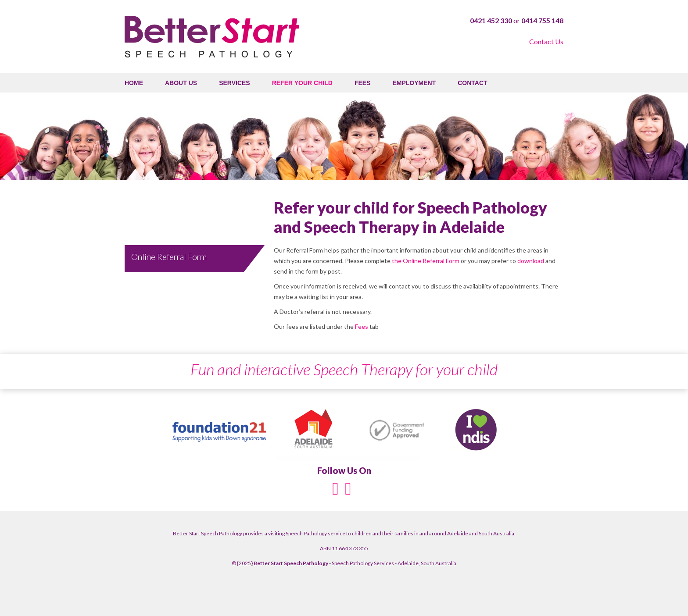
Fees (363, 83)
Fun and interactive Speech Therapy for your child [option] (344, 369)
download (531, 261)
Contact (472, 83)
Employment (414, 83)
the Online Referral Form (426, 261)
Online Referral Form (169, 257)
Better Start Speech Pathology (212, 37)
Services (235, 83)
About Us (181, 83)
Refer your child (302, 83)
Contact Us (546, 41)
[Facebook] (335, 488)
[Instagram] (348, 488)
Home (134, 83)
